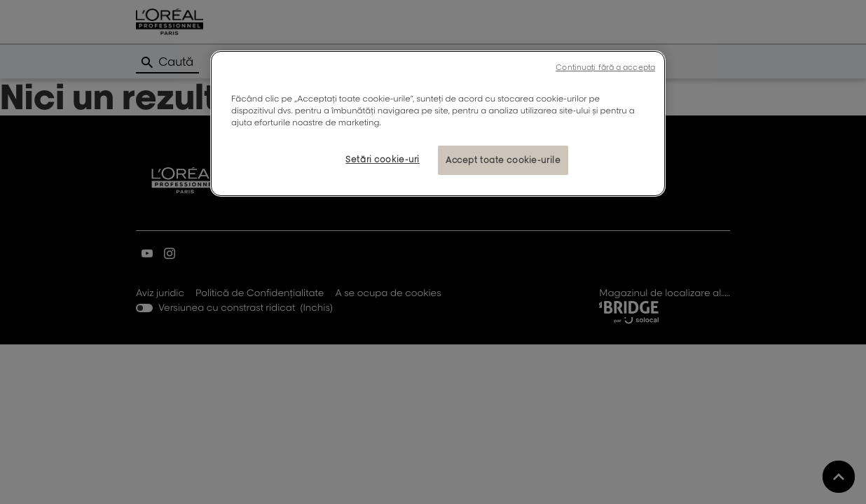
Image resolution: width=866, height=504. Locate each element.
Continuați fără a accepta (605, 67)
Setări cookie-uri (383, 159)
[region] (438, 124)
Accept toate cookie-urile (503, 160)
